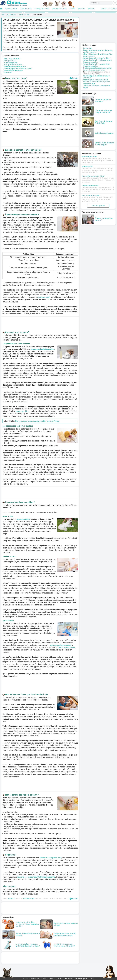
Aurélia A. (12, 899)
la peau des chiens (22, 411)
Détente (72, 9)
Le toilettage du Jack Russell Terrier (96, 80)
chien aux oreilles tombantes (60, 645)
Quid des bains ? (87, 166)
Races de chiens (26, 9)
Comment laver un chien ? (90, 186)
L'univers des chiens (59, 9)
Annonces (81, 9)
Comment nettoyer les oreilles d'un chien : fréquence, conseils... (98, 61)
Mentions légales (81, 979)
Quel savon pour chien (89, 157)
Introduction (87, 48)
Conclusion (8, 73)
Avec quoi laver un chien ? (13, 65)
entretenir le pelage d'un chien (51, 858)
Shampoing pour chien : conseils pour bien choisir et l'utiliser (37, 421)
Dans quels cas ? (10, 61)
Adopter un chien (11, 9)
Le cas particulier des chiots (14, 71)
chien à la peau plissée (66, 647)
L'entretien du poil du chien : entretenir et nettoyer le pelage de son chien (97, 69)
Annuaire (91, 9)
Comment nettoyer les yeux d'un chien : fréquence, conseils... (97, 65)
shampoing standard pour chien (43, 349)
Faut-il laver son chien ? (12, 59)
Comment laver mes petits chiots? (93, 176)
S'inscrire (104, 9)
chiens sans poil (44, 297)
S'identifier (113, 9)
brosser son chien (24, 519)
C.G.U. (92, 979)
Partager (74, 78)
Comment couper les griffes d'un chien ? (97, 58)
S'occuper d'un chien (42, 9)
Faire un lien (68, 979)
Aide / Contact (48, 979)
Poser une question (98, 206)
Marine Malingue (29, 899)
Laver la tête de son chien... (91, 195)
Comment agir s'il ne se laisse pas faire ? (18, 69)
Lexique (58, 979)
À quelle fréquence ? (11, 63)
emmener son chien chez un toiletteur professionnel (36, 877)
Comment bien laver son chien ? (15, 67)
